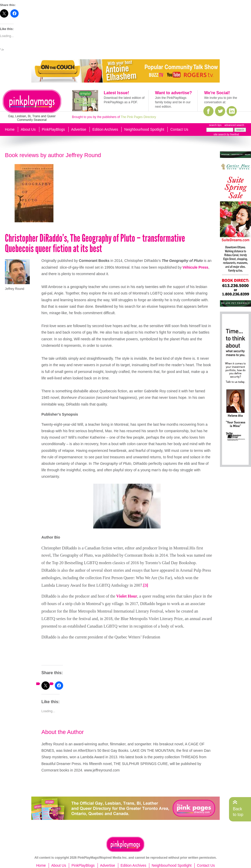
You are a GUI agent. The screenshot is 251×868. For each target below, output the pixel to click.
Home (10, 129)
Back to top (238, 812)
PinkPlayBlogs (54, 129)
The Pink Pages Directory (138, 117)
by (232, 134)
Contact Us (179, 129)
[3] (146, 585)
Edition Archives (105, 129)
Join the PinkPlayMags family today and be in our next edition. (173, 102)
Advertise (79, 129)
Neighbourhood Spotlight (144, 129)
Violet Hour (127, 596)
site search (220, 134)
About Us (28, 129)
